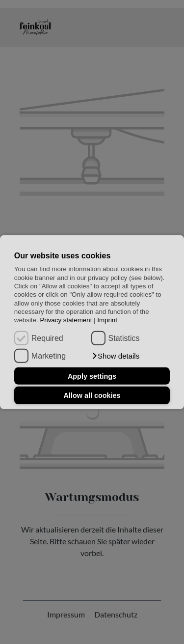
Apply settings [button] (92, 376)
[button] (116, 356)
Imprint (107, 320)
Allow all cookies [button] (92, 395)
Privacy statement (66, 320)
